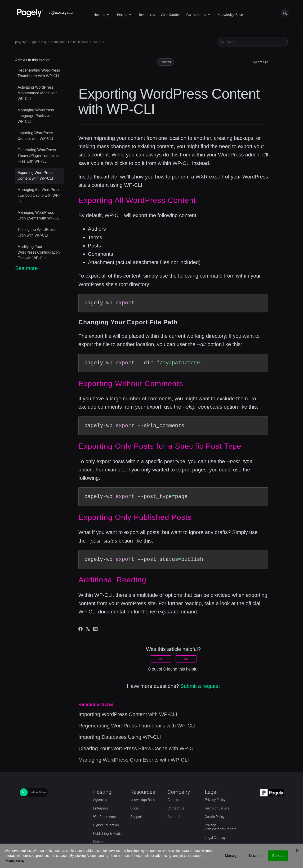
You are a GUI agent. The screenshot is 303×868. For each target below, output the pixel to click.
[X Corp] (88, 629)
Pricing (122, 15)
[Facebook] (80, 629)
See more (26, 268)
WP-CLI (99, 42)
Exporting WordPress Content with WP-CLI (35, 176)
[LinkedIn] (95, 629)
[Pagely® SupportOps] (31, 42)
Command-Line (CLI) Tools (69, 42)
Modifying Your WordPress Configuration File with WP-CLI (39, 252)
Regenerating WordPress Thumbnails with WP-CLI (39, 73)
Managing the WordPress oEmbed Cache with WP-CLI (39, 195)
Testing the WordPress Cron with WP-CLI (37, 232)
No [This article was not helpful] (186, 659)
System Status (37, 793)
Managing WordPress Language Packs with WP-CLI (36, 116)
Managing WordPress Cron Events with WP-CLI (39, 215)
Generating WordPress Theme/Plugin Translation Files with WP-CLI (39, 156)
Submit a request (200, 686)
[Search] (252, 42)
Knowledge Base (230, 15)
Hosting (99, 15)
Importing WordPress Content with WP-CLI (35, 136)
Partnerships (196, 15)
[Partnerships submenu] (209, 14)
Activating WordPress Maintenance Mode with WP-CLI (38, 93)
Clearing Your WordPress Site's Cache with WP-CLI (138, 748)
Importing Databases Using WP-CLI (120, 737)
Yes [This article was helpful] (161, 659)
